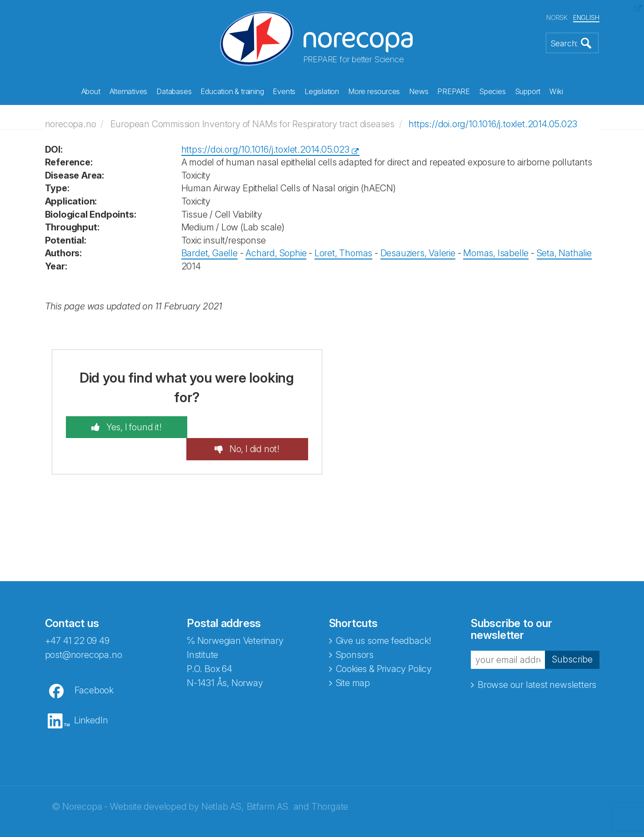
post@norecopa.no (84, 632)
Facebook (94, 668)
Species (492, 91)
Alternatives (129, 91)
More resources (374, 91)
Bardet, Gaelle (210, 253)
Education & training (232, 91)
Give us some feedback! (384, 618)
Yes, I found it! (131, 426)
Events (284, 91)
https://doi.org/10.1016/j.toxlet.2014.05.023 (493, 124)
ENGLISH (586, 17)
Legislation (322, 91)
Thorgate (330, 784)
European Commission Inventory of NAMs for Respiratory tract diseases (252, 124)
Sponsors (355, 632)
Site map (353, 660)
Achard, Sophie (276, 253)
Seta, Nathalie (564, 253)
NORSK (557, 17)
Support (528, 91)
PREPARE (454, 91)
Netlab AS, (222, 784)
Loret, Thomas (343, 253)
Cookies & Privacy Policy (384, 646)
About (91, 91)
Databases (174, 91)
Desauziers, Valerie (418, 253)
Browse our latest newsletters (537, 662)
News (419, 91)
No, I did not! (256, 426)
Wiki (556, 91)
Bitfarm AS (267, 784)
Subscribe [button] (572, 637)
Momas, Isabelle (496, 253)
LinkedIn (91, 697)
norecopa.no (71, 124)
